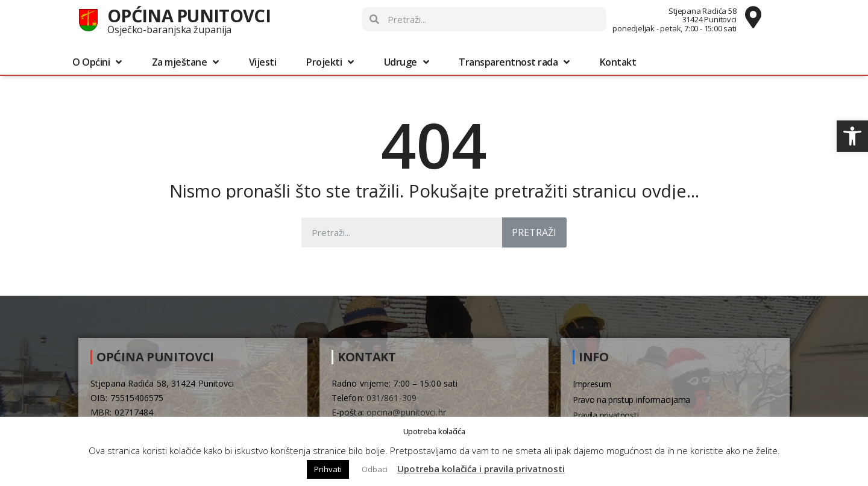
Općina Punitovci (189, 15)
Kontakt (618, 62)
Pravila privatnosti (605, 415)
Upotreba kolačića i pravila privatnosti (481, 469)
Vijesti (263, 62)
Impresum (592, 384)
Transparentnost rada (514, 62)
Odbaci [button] (375, 469)
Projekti (330, 62)
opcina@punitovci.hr (406, 412)
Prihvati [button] (328, 469)
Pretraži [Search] (534, 232)
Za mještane (185, 62)
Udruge (407, 62)
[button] (852, 136)
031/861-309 (392, 398)
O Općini (97, 62)
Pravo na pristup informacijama (631, 400)
